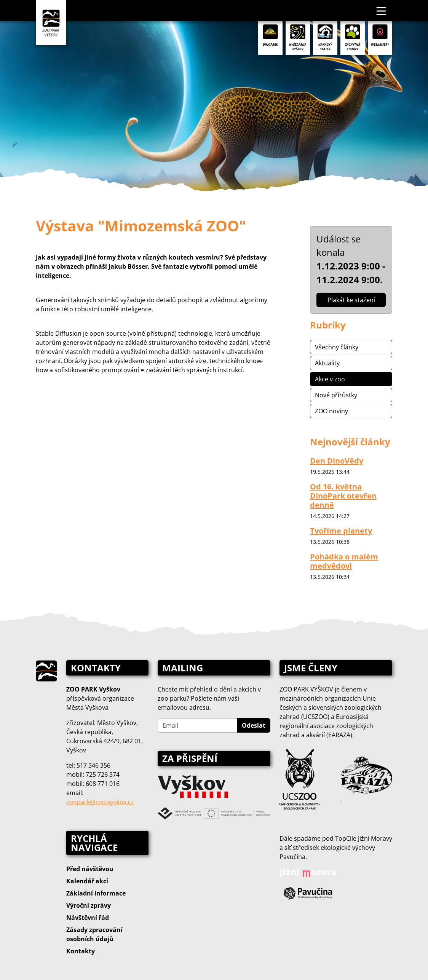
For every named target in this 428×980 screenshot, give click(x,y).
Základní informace (96, 893)
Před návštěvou (90, 869)
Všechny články (337, 347)
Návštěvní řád (88, 918)
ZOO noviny (331, 411)
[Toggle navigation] (382, 11)
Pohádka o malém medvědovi (344, 561)
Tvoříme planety (341, 531)
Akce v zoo (330, 379)
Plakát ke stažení (351, 300)
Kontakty (81, 951)
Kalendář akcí (87, 881)
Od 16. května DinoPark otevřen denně (343, 496)
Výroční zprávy (89, 905)
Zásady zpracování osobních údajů (94, 934)
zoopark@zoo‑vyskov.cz (100, 802)
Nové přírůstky (336, 395)
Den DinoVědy (337, 461)
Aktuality (327, 363)
